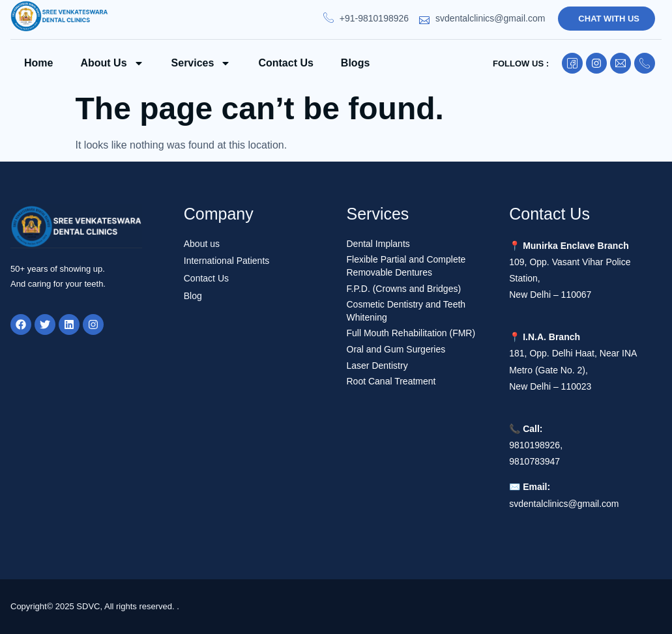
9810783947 (534, 461)
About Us (112, 63)
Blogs (355, 63)
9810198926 (534, 445)
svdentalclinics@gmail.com (564, 504)
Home (38, 63)
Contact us (285, 63)
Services (201, 63)
